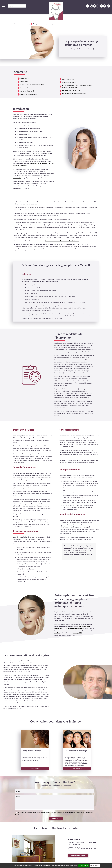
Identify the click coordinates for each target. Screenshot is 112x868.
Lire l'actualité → (35, 768)
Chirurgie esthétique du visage (22, 24)
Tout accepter (84, 866)
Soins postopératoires (69, 82)
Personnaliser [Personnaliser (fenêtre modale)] (95, 866)
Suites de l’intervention (28, 91)
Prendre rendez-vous (78, 855)
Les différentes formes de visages (76, 750)
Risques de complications (29, 94)
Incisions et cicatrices (27, 88)
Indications (24, 81)
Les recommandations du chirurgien (74, 93)
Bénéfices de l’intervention (71, 90)
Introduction (25, 78)
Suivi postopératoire (69, 79)
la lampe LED (77, 633)
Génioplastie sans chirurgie (31, 750)
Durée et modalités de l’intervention (32, 85)
